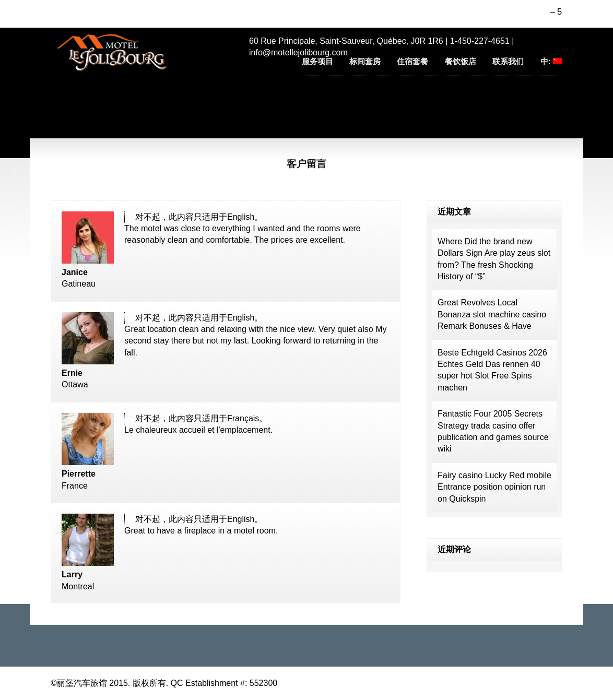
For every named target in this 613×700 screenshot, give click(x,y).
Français (243, 418)
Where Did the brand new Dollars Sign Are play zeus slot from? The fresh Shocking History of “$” (494, 259)
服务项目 (317, 61)
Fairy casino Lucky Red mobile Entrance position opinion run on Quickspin (494, 487)
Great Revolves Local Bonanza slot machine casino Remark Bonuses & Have (492, 314)
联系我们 (508, 61)
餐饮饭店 (461, 61)
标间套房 (365, 61)
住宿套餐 (412, 61)
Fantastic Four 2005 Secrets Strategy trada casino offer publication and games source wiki (493, 431)
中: (551, 61)
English (241, 217)
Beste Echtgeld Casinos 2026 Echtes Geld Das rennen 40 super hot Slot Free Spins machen (492, 370)
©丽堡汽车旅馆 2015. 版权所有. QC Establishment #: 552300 (164, 683)
